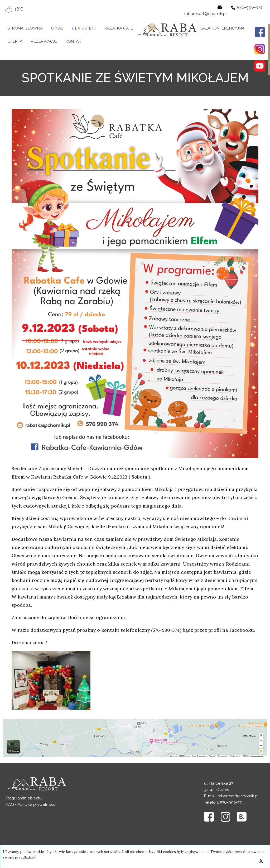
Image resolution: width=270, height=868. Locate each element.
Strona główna (25, 28)
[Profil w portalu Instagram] (260, 49)
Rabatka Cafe (119, 28)
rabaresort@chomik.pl (206, 14)
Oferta (15, 41)
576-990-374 (250, 7)
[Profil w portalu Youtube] (260, 66)
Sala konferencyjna (223, 28)
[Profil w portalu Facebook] (260, 32)
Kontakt (74, 41)
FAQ (10, 804)
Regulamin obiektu (24, 798)
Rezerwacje (44, 41)
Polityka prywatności (37, 804)
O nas (57, 28)
